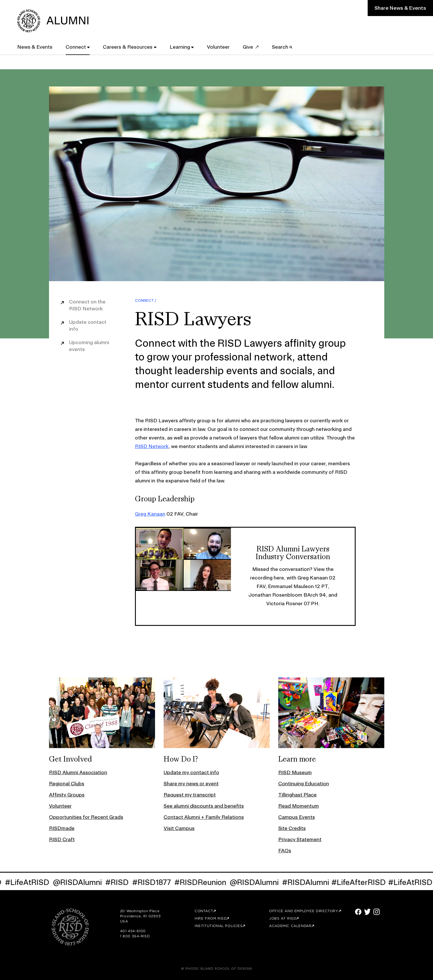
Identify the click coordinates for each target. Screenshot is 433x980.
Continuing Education (304, 783)
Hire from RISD (210, 918)
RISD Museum (295, 772)
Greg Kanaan (150, 514)
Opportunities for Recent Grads (86, 817)
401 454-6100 (133, 931)
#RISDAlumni (309, 882)
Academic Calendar (290, 926)
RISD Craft (62, 839)
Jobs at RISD (283, 918)
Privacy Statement (300, 839)
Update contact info (88, 325)
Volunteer (218, 47)
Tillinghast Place (297, 795)
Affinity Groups (67, 795)
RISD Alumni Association (78, 772)
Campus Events (297, 817)
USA (124, 921)
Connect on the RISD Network (87, 305)
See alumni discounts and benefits (204, 806)
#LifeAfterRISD (363, 882)
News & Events (35, 47)
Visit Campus (179, 828)
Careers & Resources (128, 47)
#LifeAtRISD (31, 882)
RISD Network (152, 446)
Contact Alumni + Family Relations (204, 817)
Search (282, 47)
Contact (204, 911)
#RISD (121, 882)
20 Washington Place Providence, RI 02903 (140, 913)
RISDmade (62, 828)
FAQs (285, 850)
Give (248, 47)
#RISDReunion (204, 882)
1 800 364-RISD (135, 936)
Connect (76, 47)
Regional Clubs (67, 783)
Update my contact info (191, 772)
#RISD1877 (155, 882)
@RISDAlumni (81, 882)
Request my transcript (190, 795)
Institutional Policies (219, 926)
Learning (180, 47)
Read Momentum (299, 806)
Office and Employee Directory (304, 911)
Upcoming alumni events (89, 346)
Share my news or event (191, 783)
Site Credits (292, 828)
